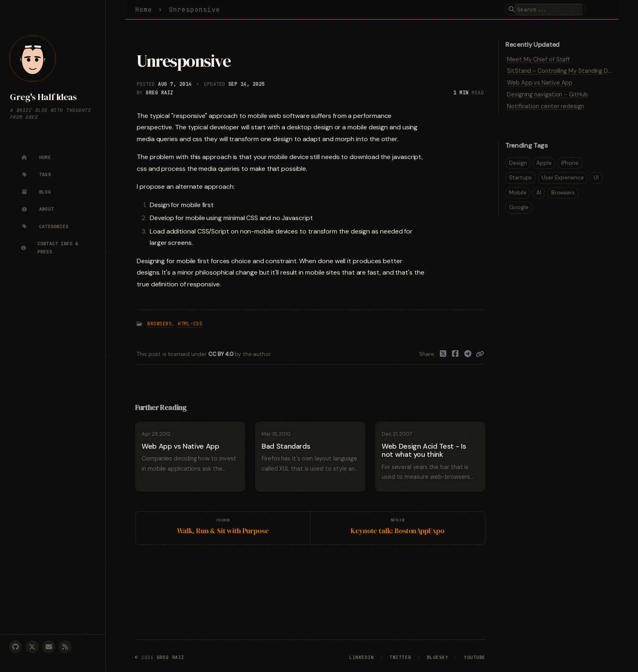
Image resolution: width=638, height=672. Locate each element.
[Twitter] (443, 354)
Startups (520, 178)
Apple (544, 163)
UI (596, 178)
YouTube (475, 657)
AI (539, 193)
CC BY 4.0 (222, 354)
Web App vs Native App (540, 83)
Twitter (400, 657)
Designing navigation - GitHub (547, 94)
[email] (49, 647)
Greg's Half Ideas (43, 97)
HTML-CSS (190, 324)
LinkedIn (361, 657)
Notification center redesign (546, 106)
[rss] (65, 647)
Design (518, 163)
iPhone (570, 163)
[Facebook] (456, 354)
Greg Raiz (159, 93)
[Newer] (398, 528)
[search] (548, 10)
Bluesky (438, 657)
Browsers (159, 324)
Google (519, 207)
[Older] (223, 528)
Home (144, 10)
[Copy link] (480, 354)
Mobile (518, 193)
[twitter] (32, 647)
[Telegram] (468, 354)
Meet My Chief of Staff (538, 59)
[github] (15, 647)
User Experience (563, 178)
